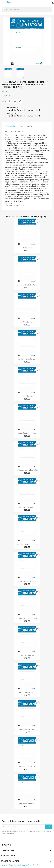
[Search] (27, 10)
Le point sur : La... (27, 248)
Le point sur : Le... (27, 396)
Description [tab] (11, 126)
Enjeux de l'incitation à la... (27, 285)
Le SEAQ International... (27, 359)
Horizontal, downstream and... (27, 729)
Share (9, 102)
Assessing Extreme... (27, 507)
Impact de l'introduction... (27, 433)
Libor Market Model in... (27, 803)
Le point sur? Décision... (27, 692)
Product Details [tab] (26, 126)
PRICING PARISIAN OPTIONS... (27, 581)
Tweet (15, 102)
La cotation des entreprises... (27, 544)
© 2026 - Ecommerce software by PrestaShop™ (20, 865)
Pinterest (20, 102)
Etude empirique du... (27, 655)
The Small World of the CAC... (27, 618)
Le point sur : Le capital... (27, 766)
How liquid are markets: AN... (27, 470)
